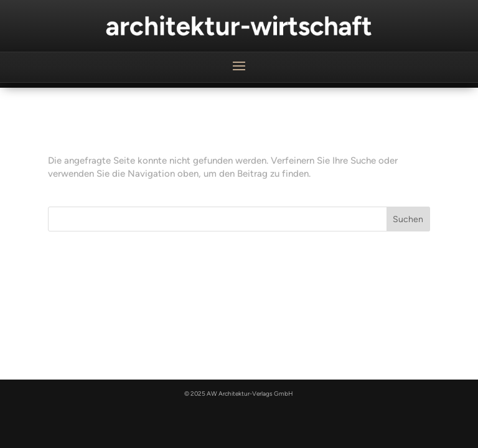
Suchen (408, 219)
